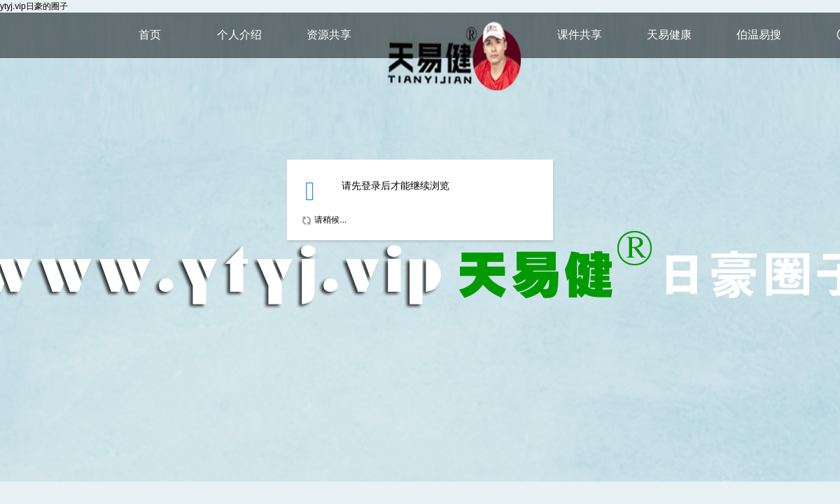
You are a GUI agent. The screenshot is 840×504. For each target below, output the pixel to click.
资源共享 (329, 35)
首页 (150, 35)
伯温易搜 (759, 35)
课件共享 (580, 35)
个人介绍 (239, 35)
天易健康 (669, 35)
